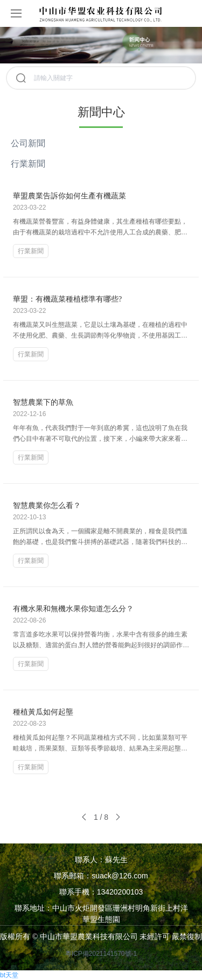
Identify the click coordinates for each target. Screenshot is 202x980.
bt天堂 (9, 975)
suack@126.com (120, 876)
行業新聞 (28, 164)
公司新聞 (28, 143)
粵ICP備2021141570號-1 (101, 954)
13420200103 (120, 892)
